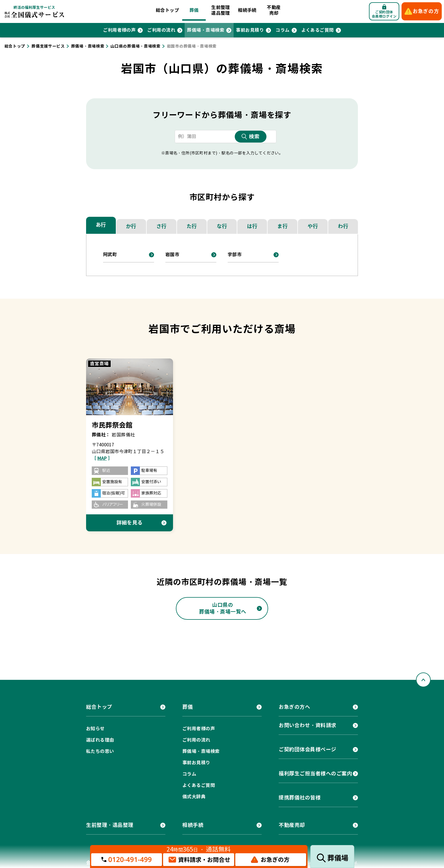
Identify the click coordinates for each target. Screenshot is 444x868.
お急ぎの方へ (294, 707)
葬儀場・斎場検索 (206, 30)
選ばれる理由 (100, 740)
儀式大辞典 (194, 797)
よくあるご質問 (318, 30)
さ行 (162, 226)
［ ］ (102, 458)
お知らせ (95, 729)
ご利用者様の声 (119, 30)
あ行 (101, 225)
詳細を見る (130, 523)
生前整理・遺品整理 (110, 825)
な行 (222, 226)
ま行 (282, 226)
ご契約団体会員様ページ (308, 749)
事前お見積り (250, 30)
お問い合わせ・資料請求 (308, 725)
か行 (131, 226)
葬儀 (194, 10)
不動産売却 (274, 10)
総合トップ (167, 10)
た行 (192, 226)
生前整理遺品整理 (221, 10)
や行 (313, 226)
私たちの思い (100, 751)
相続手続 (247, 10)
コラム (282, 30)
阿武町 (110, 255)
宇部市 (235, 255)
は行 (252, 226)
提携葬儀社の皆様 (300, 798)
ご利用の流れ (161, 30)
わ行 (343, 226)
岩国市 (172, 255)
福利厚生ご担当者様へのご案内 (315, 773)
